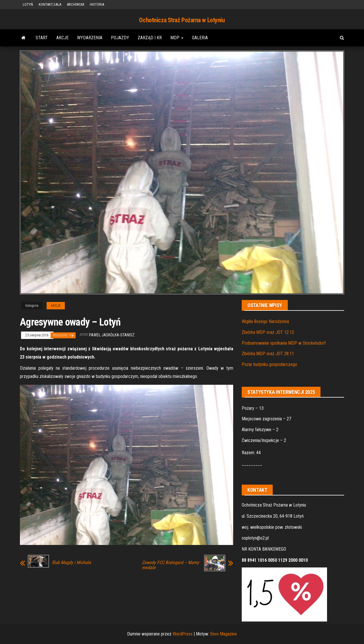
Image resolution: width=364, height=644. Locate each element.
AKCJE (62, 38)
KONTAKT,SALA (50, 4)
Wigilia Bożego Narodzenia (265, 321)
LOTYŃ (28, 4)
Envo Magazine (224, 634)
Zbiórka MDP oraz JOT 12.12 (268, 332)
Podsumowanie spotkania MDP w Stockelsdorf (284, 343)
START (42, 38)
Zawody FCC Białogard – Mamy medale (170, 565)
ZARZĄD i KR (150, 38)
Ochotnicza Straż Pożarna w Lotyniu (182, 20)
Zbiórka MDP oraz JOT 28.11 (268, 354)
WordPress (183, 634)
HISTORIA (97, 4)
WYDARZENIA (90, 38)
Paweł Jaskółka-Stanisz (112, 335)
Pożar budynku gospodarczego (269, 364)
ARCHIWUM (76, 4)
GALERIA (200, 38)
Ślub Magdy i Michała (71, 563)
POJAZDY (120, 38)
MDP (177, 38)
